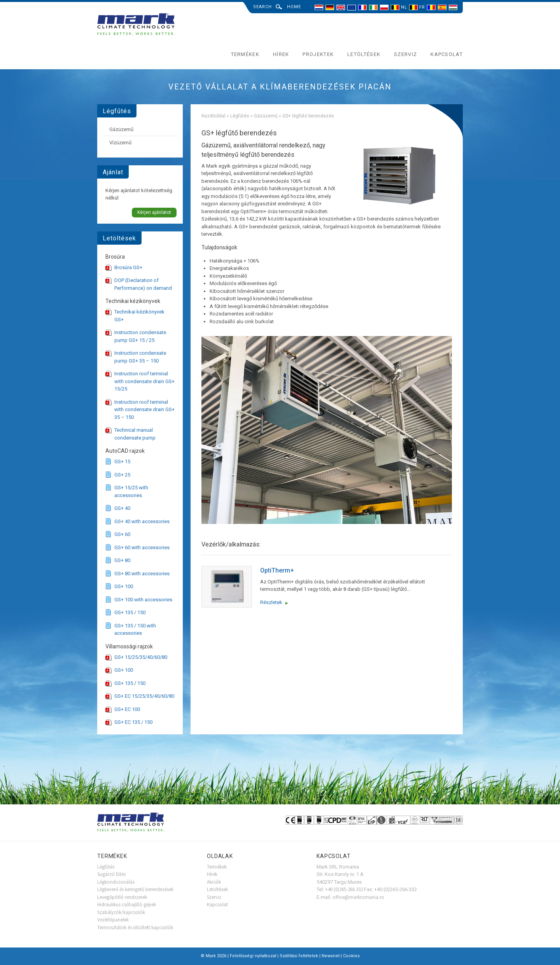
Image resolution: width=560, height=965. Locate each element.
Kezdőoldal (213, 116)
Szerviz (405, 54)
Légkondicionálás (116, 882)
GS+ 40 (122, 508)
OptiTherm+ (277, 570)
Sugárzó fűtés (111, 874)
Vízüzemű (120, 143)
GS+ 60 (122, 534)
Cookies (351, 956)
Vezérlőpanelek (113, 920)
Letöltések (364, 54)
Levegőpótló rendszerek (122, 897)
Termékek (245, 54)
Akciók (214, 882)
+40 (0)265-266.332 (344, 889)
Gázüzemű (266, 116)
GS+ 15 (122, 461)
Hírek (281, 54)
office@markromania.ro (358, 897)
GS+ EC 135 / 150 (133, 722)
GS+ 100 (124, 586)
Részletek (271, 602)
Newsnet (331, 956)
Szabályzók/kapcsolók (121, 912)
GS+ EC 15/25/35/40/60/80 (144, 696)
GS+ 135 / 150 (130, 612)
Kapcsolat (447, 54)
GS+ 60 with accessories (142, 547)
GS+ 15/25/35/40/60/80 (141, 657)
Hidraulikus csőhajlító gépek (127, 905)
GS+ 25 (122, 475)
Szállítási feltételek (299, 956)
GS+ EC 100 (127, 709)
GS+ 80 (122, 560)
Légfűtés (240, 116)
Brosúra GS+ (128, 267)
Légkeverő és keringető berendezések (135, 889)
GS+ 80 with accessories (142, 574)
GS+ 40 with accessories (142, 521)
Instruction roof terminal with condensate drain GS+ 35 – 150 (144, 410)
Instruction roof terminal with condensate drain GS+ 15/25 (144, 381)
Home (294, 7)
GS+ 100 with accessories (143, 600)
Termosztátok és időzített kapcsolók (135, 927)
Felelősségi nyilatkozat (253, 956)
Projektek (318, 54)
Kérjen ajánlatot (154, 212)
